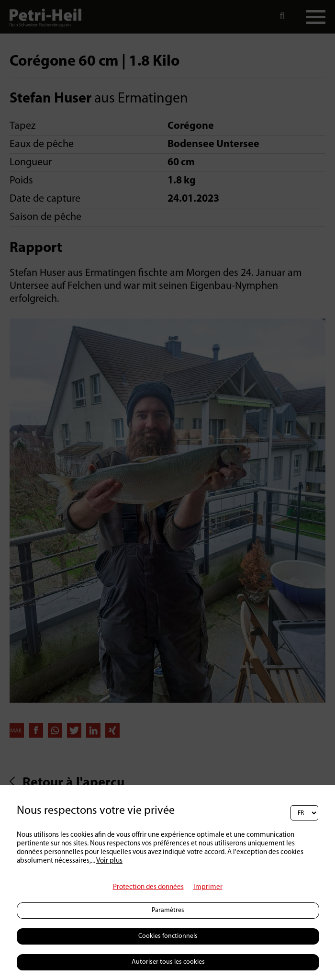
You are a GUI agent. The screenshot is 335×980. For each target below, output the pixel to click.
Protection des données (148, 887)
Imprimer (208, 887)
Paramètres (168, 910)
